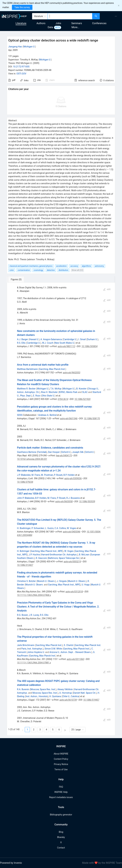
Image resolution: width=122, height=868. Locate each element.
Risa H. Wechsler (49, 392)
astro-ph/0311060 (75, 659)
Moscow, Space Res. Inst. (43, 689)
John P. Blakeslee (26, 498)
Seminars (77, 23)
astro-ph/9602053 (72, 373)
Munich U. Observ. (46, 581)
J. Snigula (62, 581)
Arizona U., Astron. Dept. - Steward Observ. (70, 652)
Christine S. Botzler (26, 581)
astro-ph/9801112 (66, 346)
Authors (41, 23)
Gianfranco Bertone (27, 452)
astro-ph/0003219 (72, 562)
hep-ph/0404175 (64, 456)
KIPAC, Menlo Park (68, 392)
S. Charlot (69, 645)
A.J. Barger (22, 339)
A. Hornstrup (66, 693)
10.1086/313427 (25, 565)
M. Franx (36, 475)
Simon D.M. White (53, 649)
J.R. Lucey (34, 615)
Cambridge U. (70, 339)
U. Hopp (86, 585)
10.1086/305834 (90, 346)
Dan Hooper (54, 452)
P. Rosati (58, 475)
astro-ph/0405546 (72, 532)
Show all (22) (77, 270)
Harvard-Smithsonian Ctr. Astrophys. (59, 555)
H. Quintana (55, 696)
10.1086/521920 (82, 399)
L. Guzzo (49, 528)
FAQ (61, 787)
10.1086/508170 (92, 419)
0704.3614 (63, 399)
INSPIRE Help (61, 792)
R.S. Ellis (21, 343)
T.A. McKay (56, 389)
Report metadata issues (61, 797)
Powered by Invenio (11, 863)
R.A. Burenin (23, 689)
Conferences (99, 23)
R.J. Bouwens (73, 498)
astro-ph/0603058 (64, 501)
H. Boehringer (24, 528)
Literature (21, 23)
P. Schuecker (38, 528)
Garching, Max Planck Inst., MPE (47, 551)
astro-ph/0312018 (74, 592)
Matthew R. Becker (26, 389)
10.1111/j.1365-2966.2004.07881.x (34, 663)
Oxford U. (66, 452)
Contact (61, 848)
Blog (61, 832)
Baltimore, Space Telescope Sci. (64, 558)
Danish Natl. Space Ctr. (85, 693)
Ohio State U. (48, 396)
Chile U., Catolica (71, 696)
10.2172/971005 (21, 67)
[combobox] (70, 16)
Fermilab (42, 452)
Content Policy (61, 759)
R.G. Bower (22, 615)
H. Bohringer (23, 551)
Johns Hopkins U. (36, 652)
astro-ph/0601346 (69, 419)
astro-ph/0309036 (73, 478)
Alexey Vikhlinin (65, 689)
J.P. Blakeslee (24, 475)
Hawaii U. (34, 339)
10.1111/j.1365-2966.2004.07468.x (34, 595)
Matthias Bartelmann (27, 369)
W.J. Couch (48, 343)
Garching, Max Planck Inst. (52, 369)
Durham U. (92, 339)
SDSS (20, 415)
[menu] (111, 16)
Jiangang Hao (15, 47)
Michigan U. (29, 47)
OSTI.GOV (21, 74)
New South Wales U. (65, 343)
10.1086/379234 (25, 482)
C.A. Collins (60, 528)
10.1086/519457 (91, 700)
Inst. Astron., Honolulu (37, 696)
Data (50, 27)
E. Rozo (37, 396)
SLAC (85, 392)
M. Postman (47, 475)
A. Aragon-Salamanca (51, 339)
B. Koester (81, 389)
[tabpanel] (61, 509)
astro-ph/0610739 (68, 700)
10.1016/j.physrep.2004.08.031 (32, 459)
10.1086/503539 (87, 501)
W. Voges (71, 528)
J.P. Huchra (34, 555)
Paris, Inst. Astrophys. (32, 649)
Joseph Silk (78, 452)
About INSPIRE (61, 754)
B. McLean (84, 555)
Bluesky (61, 837)
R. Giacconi (41, 558)
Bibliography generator (61, 815)
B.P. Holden (69, 475)
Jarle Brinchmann (26, 645)
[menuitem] (116, 16)
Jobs (58, 23)
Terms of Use (61, 769)
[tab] (18, 279)
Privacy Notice (61, 764)
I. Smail (82, 339)
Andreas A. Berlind (47, 415)
